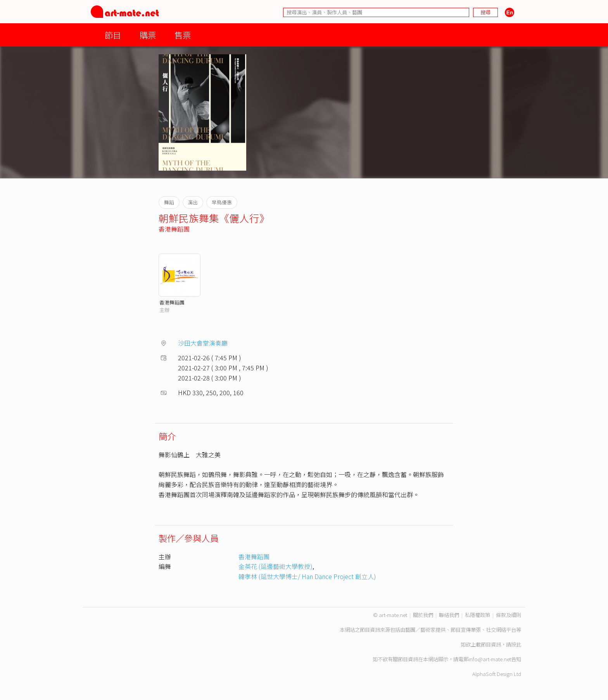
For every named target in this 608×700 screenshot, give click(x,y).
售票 (183, 35)
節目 (113, 35)
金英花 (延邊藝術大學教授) (275, 566)
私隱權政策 (478, 615)
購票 (148, 35)
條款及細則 (509, 615)
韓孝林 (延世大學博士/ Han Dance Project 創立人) (307, 576)
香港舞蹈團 (174, 229)
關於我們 (423, 615)
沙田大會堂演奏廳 (203, 343)
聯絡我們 (449, 615)
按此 (516, 644)
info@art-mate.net (490, 659)
